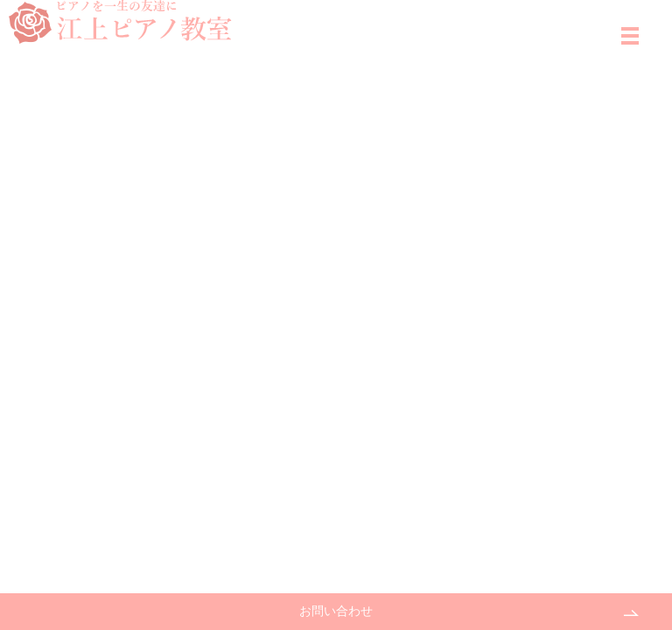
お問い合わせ (336, 611)
